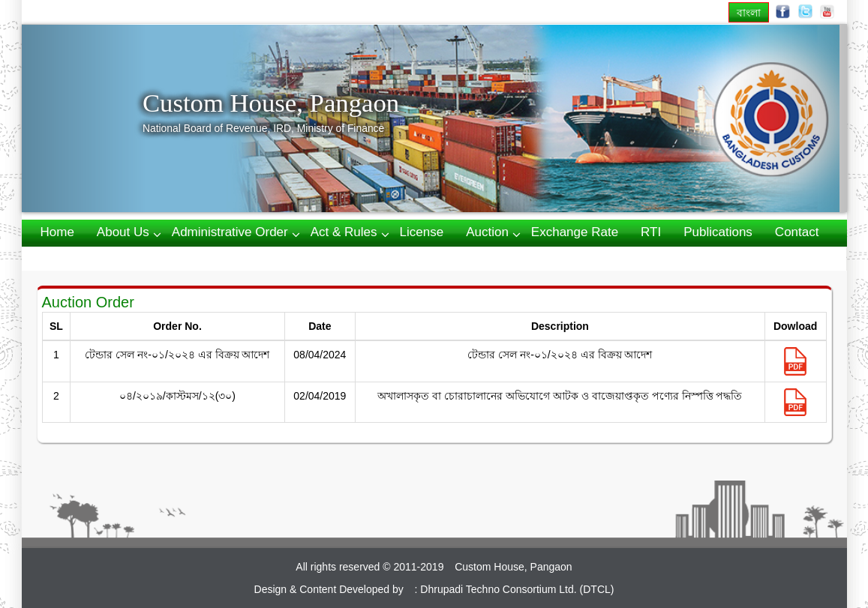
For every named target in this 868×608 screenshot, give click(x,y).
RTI (651, 232)
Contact (797, 232)
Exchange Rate (575, 232)
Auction (487, 232)
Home (57, 232)
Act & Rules (344, 232)
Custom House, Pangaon (271, 103)
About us (123, 232)
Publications (718, 232)
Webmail (65, 258)
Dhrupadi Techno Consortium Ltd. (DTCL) (517, 589)
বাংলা (749, 12)
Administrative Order (230, 232)
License (422, 232)
